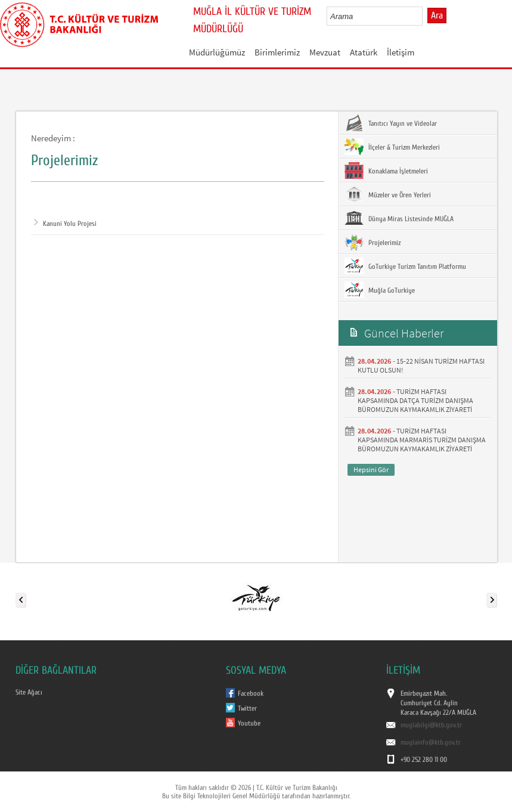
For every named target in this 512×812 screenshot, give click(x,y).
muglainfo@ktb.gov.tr (431, 742)
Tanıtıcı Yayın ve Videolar (391, 123)
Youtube (249, 723)
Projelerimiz (373, 242)
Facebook (251, 693)
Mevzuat (325, 52)
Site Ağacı (29, 692)
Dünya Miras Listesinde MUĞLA (399, 218)
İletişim (401, 52)
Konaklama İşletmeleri (386, 171)
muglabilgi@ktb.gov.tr (431, 725)
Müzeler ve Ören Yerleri (388, 194)
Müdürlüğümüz (217, 52)
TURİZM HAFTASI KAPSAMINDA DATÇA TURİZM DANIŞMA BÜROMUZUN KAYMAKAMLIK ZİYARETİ (415, 400)
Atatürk (364, 52)
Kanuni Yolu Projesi (65, 224)
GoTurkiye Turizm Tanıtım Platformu (405, 266)
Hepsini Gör (371, 469)
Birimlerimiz (277, 52)
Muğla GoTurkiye (380, 290)
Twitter (247, 708)
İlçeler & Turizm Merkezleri (392, 147)
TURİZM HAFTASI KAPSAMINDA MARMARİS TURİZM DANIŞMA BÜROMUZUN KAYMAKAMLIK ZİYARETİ (422, 440)
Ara (437, 16)
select (426, 16)
